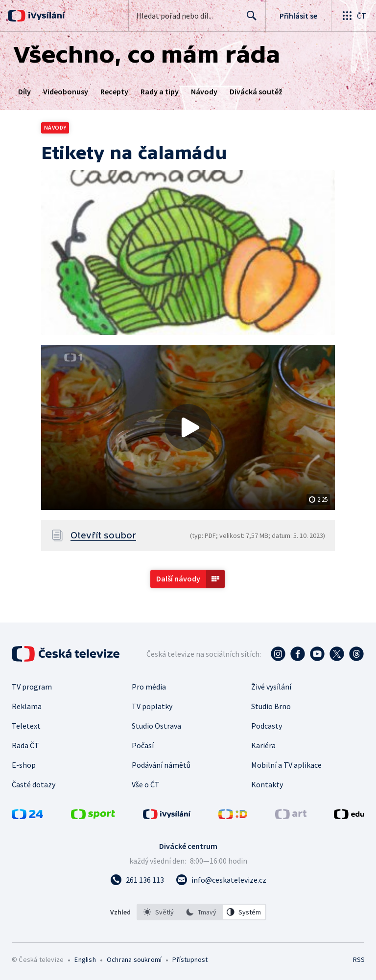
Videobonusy (66, 91)
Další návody (178, 579)
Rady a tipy (160, 91)
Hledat (249, 20)
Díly (24, 91)
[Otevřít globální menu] (353, 16)
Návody (204, 91)
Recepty (114, 91)
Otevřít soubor (103, 535)
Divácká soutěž (256, 91)
